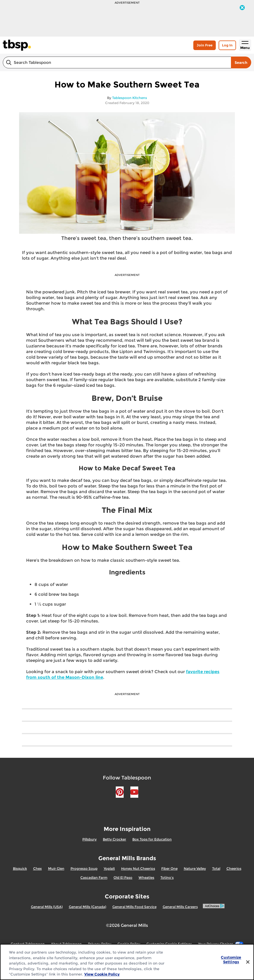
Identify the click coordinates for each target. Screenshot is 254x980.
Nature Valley (195, 868)
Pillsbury (89, 839)
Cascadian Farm (94, 877)
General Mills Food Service (134, 907)
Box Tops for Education (152, 839)
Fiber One (169, 868)
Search (241, 62)
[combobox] (117, 62)
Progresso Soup (84, 868)
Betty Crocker (114, 839)
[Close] (248, 962)
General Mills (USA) (47, 907)
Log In (227, 45)
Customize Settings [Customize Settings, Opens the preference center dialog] (231, 960)
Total (216, 868)
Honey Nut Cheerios (138, 868)
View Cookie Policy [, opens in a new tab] (102, 974)
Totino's (167, 877)
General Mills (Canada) (88, 907)
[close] (242, 8)
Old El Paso (123, 877)
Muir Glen (56, 868)
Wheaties (146, 877)
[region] (127, 962)
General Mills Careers (180, 907)
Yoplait (109, 868)
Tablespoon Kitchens (130, 98)
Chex (38, 868)
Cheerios (234, 868)
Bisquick (20, 868)
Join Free (205, 45)
